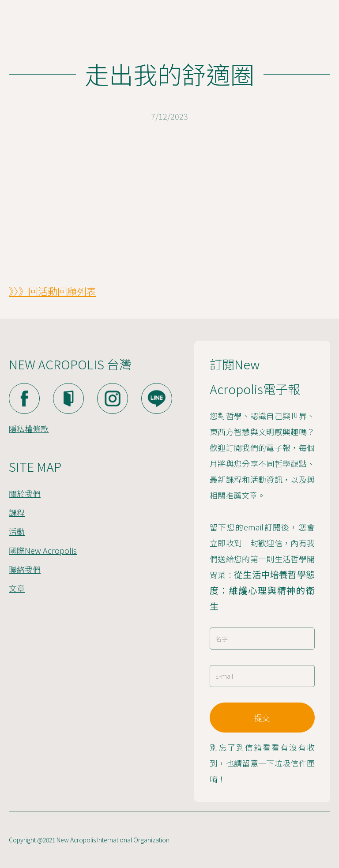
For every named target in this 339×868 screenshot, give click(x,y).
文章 (17, 588)
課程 (17, 512)
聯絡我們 (25, 569)
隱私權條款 (29, 428)
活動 (17, 531)
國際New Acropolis (43, 550)
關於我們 (25, 493)
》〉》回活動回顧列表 (53, 291)
